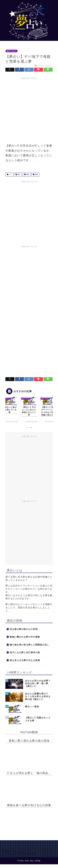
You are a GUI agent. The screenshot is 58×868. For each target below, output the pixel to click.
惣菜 (27, 174)
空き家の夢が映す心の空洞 (24, 629)
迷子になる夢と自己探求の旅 (25, 653)
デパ (10, 174)
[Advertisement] (29, 110)
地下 (19, 174)
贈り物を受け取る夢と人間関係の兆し (29, 645)
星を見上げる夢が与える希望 (25, 660)
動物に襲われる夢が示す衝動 (25, 637)
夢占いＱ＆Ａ (12, 51)
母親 (36, 174)
